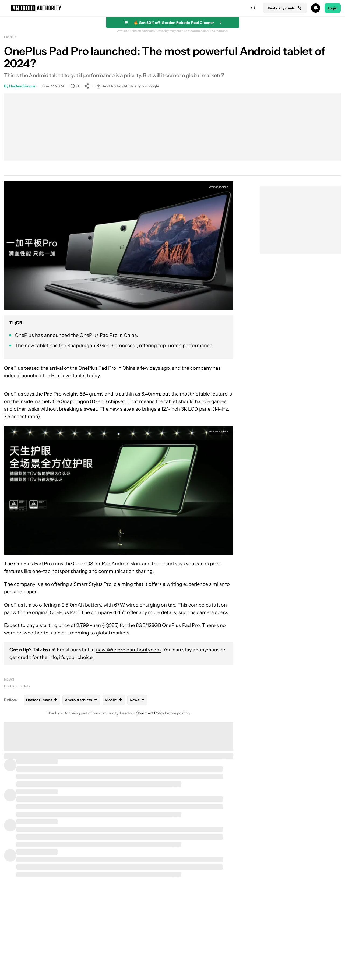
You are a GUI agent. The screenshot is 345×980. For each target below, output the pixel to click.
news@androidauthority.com (128, 650)
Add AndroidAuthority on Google (127, 86)
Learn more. (219, 31)
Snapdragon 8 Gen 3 (84, 401)
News (9, 679)
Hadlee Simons (22, 86)
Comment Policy (150, 713)
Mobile (10, 37)
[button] (172, 8)
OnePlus (10, 686)
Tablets (24, 686)
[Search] (254, 8)
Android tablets (81, 700)
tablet (79, 376)
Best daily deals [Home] (285, 8)
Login (333, 8)
